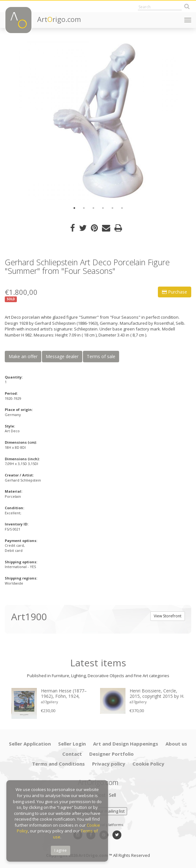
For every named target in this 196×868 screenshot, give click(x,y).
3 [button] (93, 208)
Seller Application (30, 744)
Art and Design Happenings (126, 744)
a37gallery (50, 702)
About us (176, 744)
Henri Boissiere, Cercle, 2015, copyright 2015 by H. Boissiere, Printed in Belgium (157, 694)
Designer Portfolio (112, 754)
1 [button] (74, 208)
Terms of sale (101, 356)
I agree (61, 850)
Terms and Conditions (58, 764)
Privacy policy (109, 764)
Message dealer (62, 356)
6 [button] (122, 208)
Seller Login (72, 744)
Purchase (175, 292)
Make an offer (23, 356)
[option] (98, 121)
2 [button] (84, 208)
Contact (72, 754)
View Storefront (168, 616)
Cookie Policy (148, 764)
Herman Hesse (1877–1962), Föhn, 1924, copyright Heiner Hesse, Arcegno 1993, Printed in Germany (66, 694)
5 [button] (112, 208)
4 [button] (103, 208)
